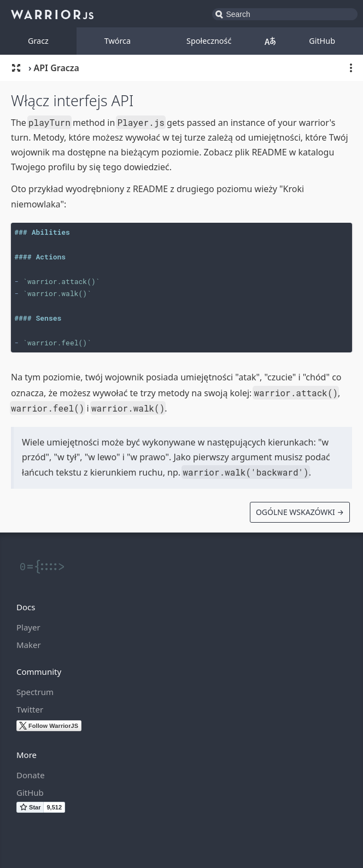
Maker (29, 645)
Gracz (38, 41)
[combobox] (285, 14)
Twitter (30, 709)
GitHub (322, 41)
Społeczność (209, 41)
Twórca (118, 41)
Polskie (270, 41)
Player (28, 627)
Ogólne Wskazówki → (300, 512)
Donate (31, 775)
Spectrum (35, 692)
